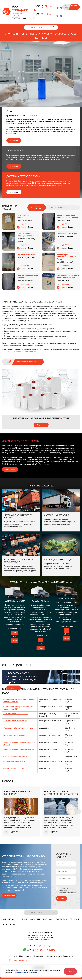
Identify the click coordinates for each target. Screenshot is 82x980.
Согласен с (68, 890)
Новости (35, 34)
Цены (25, 34)
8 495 (39, 946)
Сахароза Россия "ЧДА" (67, 234)
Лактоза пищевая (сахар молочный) (27, 276)
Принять (70, 971)
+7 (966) (43, 8)
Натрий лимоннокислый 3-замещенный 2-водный (68, 276)
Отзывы (72, 34)
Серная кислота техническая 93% (16, 757)
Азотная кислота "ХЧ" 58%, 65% (16, 714)
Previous (4, 812)
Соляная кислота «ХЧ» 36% (14, 761)
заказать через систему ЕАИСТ (27, 362)
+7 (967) (43, 16)
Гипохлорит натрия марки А (14, 735)
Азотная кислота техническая (15, 721)
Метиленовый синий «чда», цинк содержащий (27, 235)
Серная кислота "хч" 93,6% (28, 255)
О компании (12, 34)
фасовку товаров (9, 876)
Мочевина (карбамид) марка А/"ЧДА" (18, 728)
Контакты (41, 38)
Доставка (60, 34)
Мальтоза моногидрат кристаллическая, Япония (67, 216)
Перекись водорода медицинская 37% (19, 749)
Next (78, 812)
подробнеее (10, 469)
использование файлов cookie (26, 972)
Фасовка (47, 34)
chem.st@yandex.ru (20, 961)
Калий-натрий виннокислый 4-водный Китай (67, 257)
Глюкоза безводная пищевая (25, 216)
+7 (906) (41, 951)
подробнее (14, 140)
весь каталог (38, 207)
